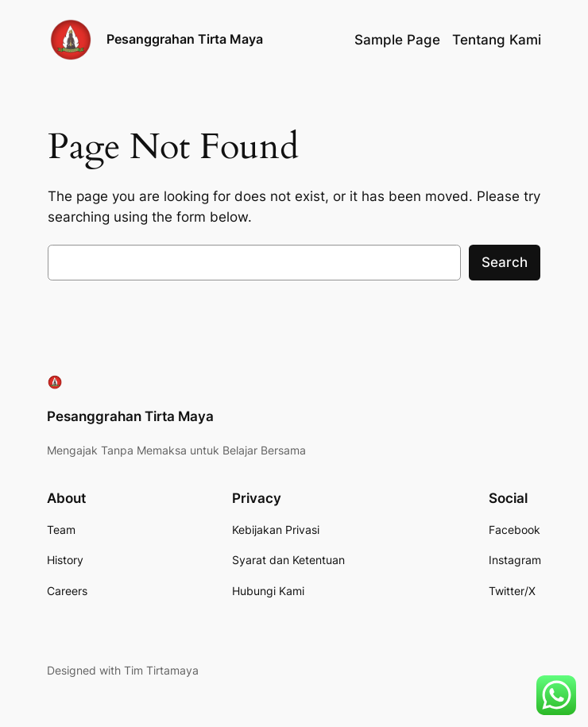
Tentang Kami (497, 40)
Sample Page (397, 40)
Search (505, 262)
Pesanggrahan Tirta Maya (185, 39)
